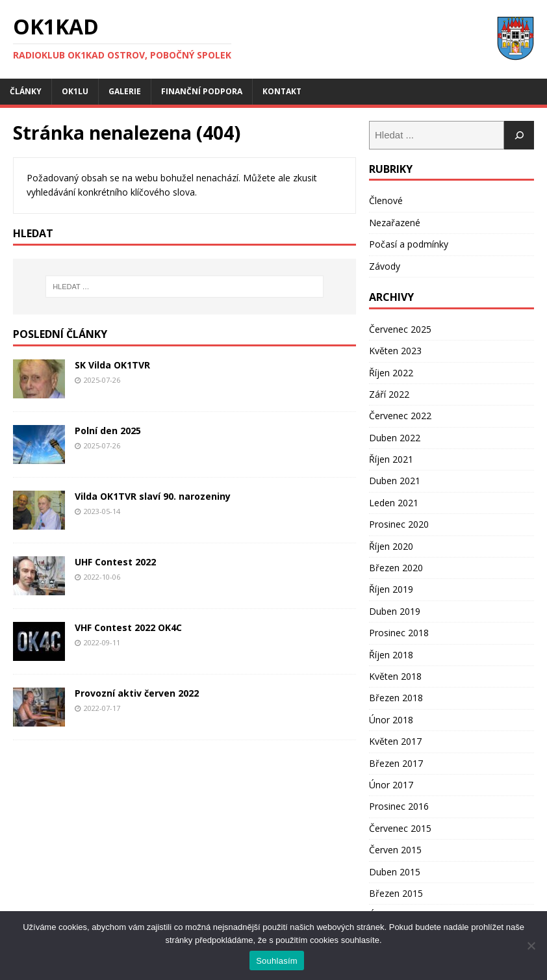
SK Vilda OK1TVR (112, 365)
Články (26, 91)
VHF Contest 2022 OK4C (128, 627)
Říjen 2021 (391, 459)
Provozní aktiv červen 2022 (137, 693)
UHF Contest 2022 (115, 562)
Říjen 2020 (391, 546)
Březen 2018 (396, 698)
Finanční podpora (202, 91)
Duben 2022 (395, 438)
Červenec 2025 (400, 329)
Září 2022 (389, 394)
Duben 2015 (395, 872)
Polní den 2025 (108, 431)
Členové (386, 200)
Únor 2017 (391, 785)
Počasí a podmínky (409, 244)
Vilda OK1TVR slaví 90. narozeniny (153, 496)
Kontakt (282, 91)
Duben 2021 (395, 481)
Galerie (125, 91)
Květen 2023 (395, 351)
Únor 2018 (391, 720)
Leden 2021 (394, 503)
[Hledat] (519, 135)
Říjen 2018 (391, 655)
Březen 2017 (396, 763)
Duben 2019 (395, 611)
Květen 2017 (395, 741)
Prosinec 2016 (399, 806)
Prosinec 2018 (399, 633)
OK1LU (75, 91)
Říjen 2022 (391, 373)
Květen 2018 (395, 676)
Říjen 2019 (391, 589)
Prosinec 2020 (399, 524)
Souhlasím (277, 961)
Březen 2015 (396, 893)
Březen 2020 (396, 568)
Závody (385, 266)
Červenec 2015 (400, 828)
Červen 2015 (395, 850)
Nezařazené (395, 223)
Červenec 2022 (400, 416)
